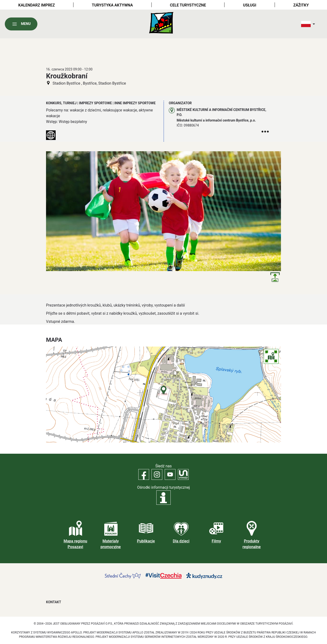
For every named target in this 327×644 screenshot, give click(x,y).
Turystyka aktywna (112, 5)
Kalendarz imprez (36, 5)
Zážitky (301, 5)
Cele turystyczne (188, 5)
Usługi (250, 5)
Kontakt (54, 602)
